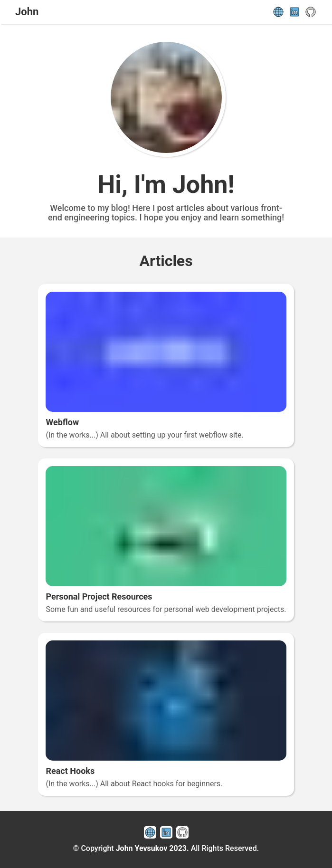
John (27, 12)
